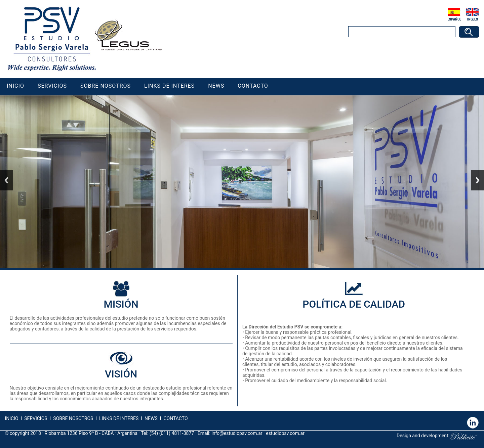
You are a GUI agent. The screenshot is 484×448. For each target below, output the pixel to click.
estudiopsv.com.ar (285, 433)
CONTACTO (175, 418)
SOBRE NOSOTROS (73, 418)
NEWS (151, 418)
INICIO (11, 418)
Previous (6, 180)
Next (478, 180)
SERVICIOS (36, 418)
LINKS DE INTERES (119, 418)
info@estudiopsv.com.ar (237, 433)
